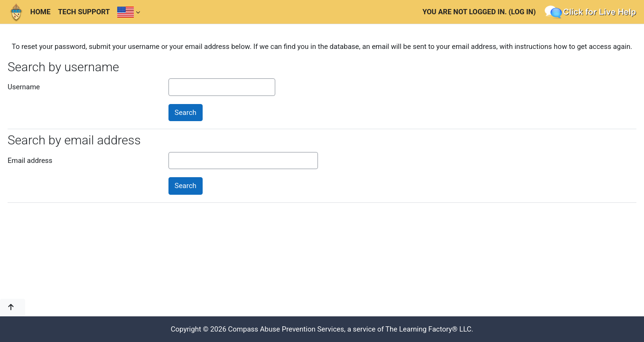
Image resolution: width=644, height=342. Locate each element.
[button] (13, 308)
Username (24, 87)
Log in (522, 12)
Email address (30, 161)
